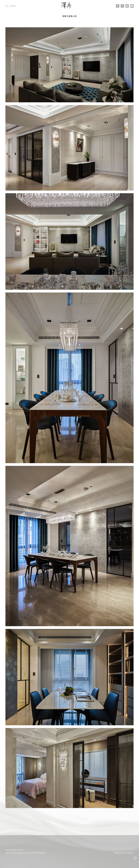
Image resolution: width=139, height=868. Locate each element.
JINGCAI (129, 853)
